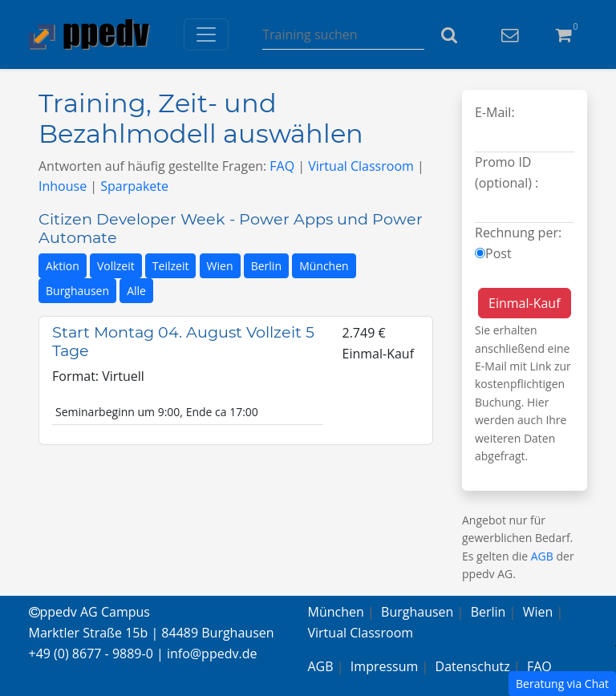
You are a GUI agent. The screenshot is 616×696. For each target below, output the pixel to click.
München (324, 266)
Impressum (384, 666)
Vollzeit (116, 266)
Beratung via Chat (562, 684)
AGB (542, 556)
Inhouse (63, 186)
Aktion (63, 266)
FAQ (282, 166)
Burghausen (77, 291)
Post (498, 253)
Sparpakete (134, 186)
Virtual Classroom (361, 166)
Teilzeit (171, 266)
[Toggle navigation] (206, 34)
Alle (136, 291)
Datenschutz (473, 666)
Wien (220, 266)
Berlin (266, 266)
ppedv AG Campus (89, 612)
